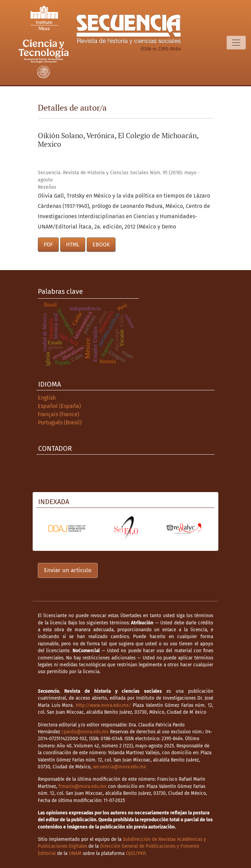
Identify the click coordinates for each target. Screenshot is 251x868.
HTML (73, 244)
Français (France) (58, 414)
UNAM (75, 853)
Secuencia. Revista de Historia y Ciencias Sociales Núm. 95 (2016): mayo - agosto (119, 176)
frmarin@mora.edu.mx (83, 786)
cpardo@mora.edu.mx (85, 732)
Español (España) (59, 406)
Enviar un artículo (68, 570)
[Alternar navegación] (236, 43)
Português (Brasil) (60, 422)
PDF (48, 244)
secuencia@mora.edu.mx (119, 767)
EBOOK (101, 244)
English (47, 398)
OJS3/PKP (135, 853)
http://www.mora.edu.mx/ (103, 705)
